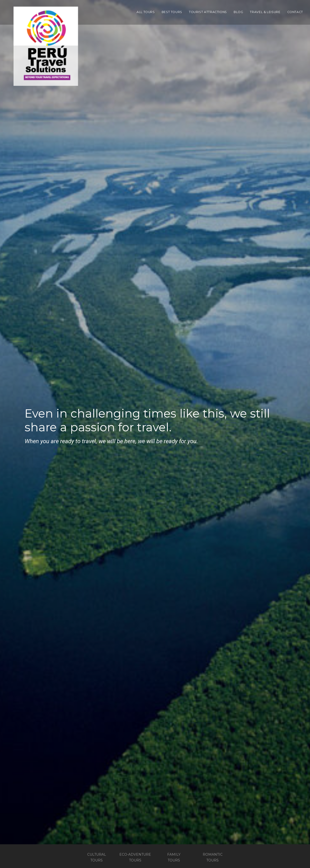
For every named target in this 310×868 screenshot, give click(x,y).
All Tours (146, 12)
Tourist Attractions (208, 12)
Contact (295, 12)
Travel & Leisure (265, 12)
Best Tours (172, 12)
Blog (238, 12)
